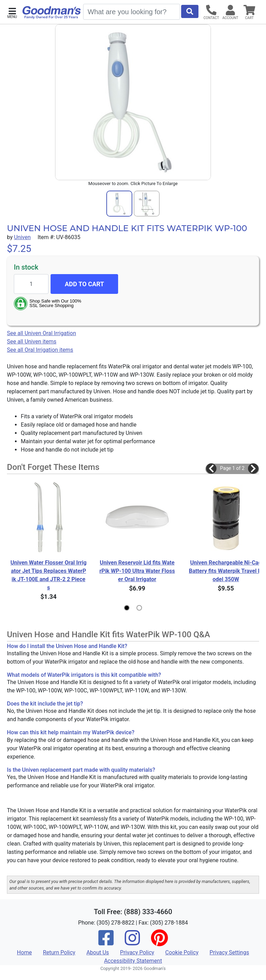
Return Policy (59, 952)
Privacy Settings (229, 952)
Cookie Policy (182, 952)
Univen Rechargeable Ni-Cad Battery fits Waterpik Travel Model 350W (226, 571)
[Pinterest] (159, 942)
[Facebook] (106, 942)
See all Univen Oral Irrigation (41, 333)
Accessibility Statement (133, 961)
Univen (22, 237)
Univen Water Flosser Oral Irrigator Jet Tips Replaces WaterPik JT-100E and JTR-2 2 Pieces (48, 575)
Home (24, 952)
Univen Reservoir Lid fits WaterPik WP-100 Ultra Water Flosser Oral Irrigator (137, 571)
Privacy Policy (137, 952)
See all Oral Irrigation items (40, 350)
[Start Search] (190, 11)
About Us (97, 952)
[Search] (132, 12)
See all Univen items (32, 342)
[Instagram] (132, 942)
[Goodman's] (52, 12)
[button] (12, 12)
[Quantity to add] (31, 284)
